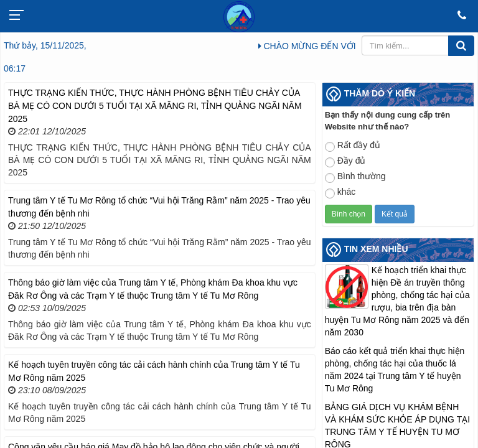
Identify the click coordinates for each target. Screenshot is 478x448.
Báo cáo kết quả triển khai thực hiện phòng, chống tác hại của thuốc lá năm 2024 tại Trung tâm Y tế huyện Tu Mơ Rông (395, 370)
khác (340, 193)
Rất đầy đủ (353, 146)
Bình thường (355, 177)
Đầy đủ (345, 161)
